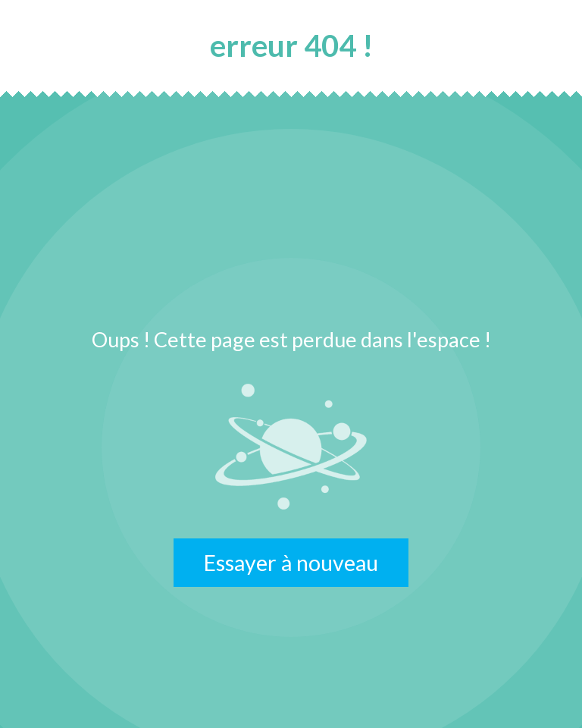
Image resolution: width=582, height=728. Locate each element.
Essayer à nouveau (291, 563)
